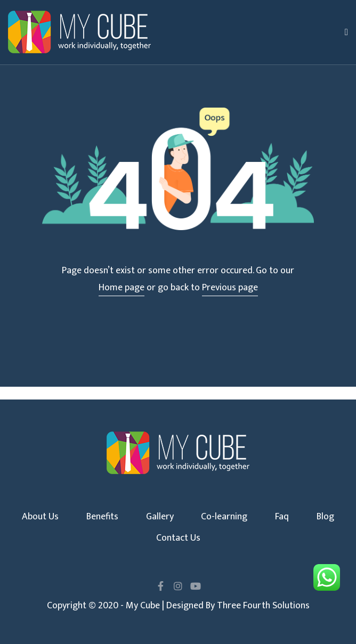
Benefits (102, 517)
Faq (282, 517)
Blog (325, 517)
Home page (122, 288)
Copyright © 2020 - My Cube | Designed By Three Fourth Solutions (178, 606)
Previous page (230, 288)
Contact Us (178, 538)
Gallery (160, 517)
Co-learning (224, 517)
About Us (40, 517)
